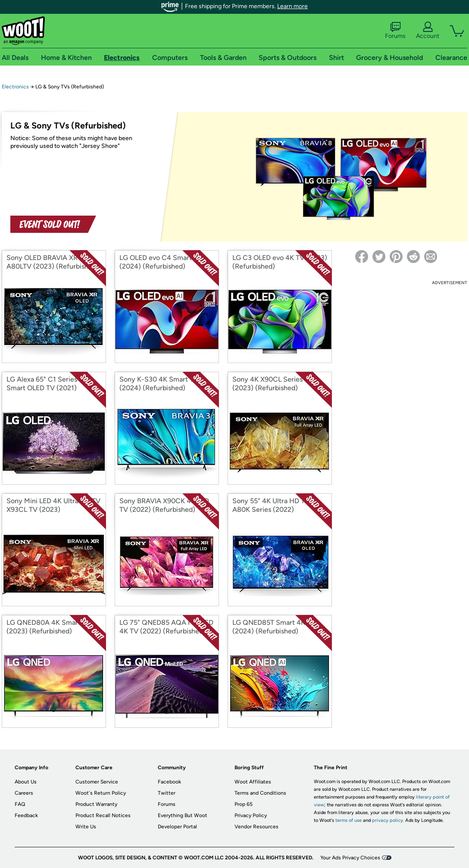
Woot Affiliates (253, 782)
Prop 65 (244, 804)
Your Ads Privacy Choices (350, 858)
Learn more (292, 6)
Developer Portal (177, 827)
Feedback (26, 815)
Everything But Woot (183, 815)
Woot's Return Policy (101, 793)
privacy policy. (388, 820)
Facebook (169, 782)
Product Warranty (96, 804)
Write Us (86, 827)
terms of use (349, 820)
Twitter (167, 793)
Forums (395, 31)
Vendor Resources (256, 827)
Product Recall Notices (103, 815)
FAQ (20, 804)
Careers (24, 793)
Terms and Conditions (260, 793)
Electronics (15, 87)
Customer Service (97, 782)
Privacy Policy (251, 815)
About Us (26, 782)
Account (428, 31)
